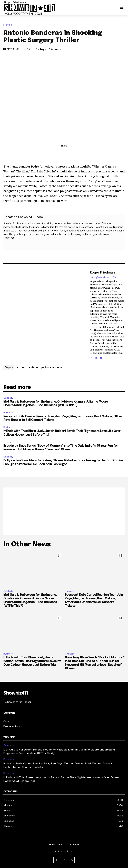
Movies (8, 25)
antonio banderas (27, 367)
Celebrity (8, 398)
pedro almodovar (52, 367)
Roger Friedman (50, 49)
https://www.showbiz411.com (105, 277)
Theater (8, 442)
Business (8, 413)
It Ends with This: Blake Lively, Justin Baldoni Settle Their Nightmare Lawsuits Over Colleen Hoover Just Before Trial (32, 661)
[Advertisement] (64, 511)
